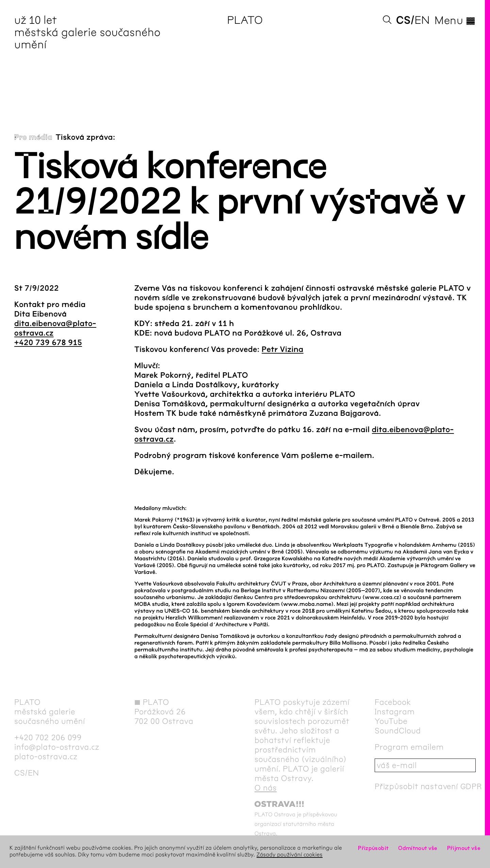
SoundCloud (398, 731)
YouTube (391, 721)
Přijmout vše (464, 848)
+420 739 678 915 (48, 343)
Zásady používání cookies (290, 855)
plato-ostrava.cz (46, 756)
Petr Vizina (283, 350)
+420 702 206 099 (48, 737)
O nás (266, 788)
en (422, 20)
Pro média (33, 137)
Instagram (395, 712)
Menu (455, 20)
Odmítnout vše (418, 848)
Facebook (393, 702)
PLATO (245, 20)
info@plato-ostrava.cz (57, 747)
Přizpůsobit (373, 848)
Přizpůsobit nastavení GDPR (428, 786)
